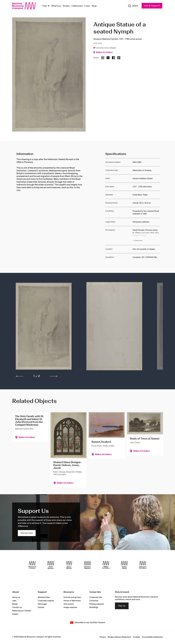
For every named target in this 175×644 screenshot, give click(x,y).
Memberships (44, 597)
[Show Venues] (49, 6)
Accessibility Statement (152, 637)
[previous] (20, 376)
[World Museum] (51, 565)
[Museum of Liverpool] (32, 565)
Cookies (136, 637)
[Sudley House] (124, 565)
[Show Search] (133, 6)
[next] (54, 376)
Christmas (94, 601)
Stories (66, 6)
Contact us (17, 607)
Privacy (103, 637)
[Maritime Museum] (87, 565)
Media (15, 604)
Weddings (94, 607)
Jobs (14, 601)
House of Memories (72, 601)
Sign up (122, 606)
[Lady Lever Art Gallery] (143, 565)
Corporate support (46, 601)
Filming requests (97, 604)
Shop (94, 6)
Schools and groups (72, 597)
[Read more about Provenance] (146, 236)
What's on (56, 6)
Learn (87, 6)
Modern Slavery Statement (119, 637)
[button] (47, 327)
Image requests (70, 607)
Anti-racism (69, 604)
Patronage (42, 604)
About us (16, 597)
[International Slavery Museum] (69, 565)
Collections (77, 6)
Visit (44, 6)
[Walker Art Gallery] (106, 565)
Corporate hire (96, 597)
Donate (41, 607)
